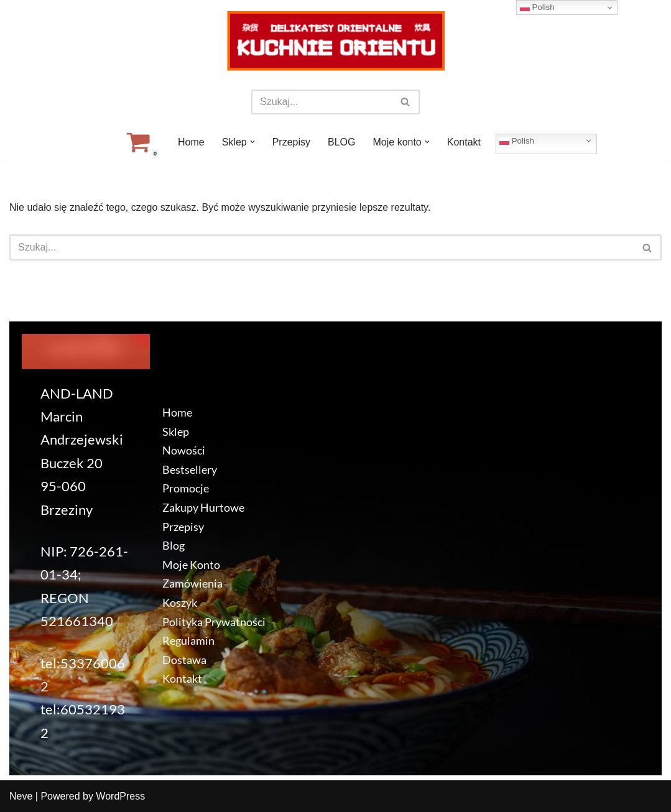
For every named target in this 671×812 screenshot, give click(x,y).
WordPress (120, 796)
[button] (252, 142)
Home (191, 142)
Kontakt (464, 142)
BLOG (341, 142)
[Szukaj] (322, 102)
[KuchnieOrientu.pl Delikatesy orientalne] (336, 41)
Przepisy (291, 142)
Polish (517, 141)
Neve (21, 796)
